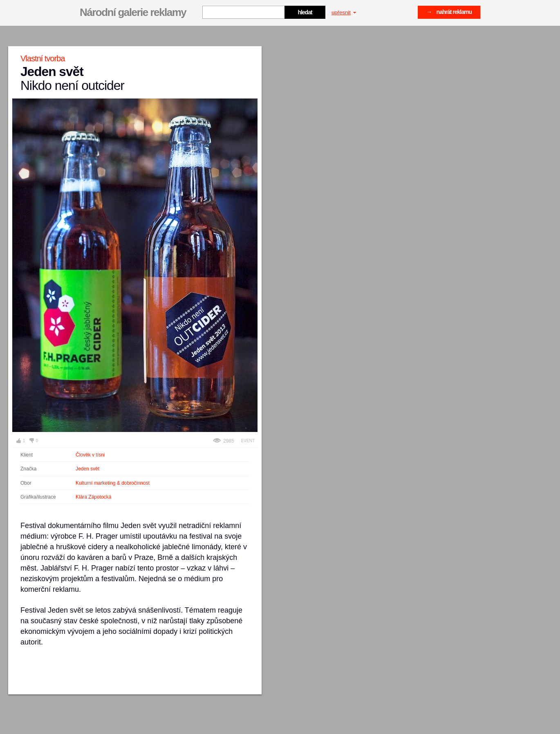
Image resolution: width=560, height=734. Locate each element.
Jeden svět (87, 469)
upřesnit (344, 12)
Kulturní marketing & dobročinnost (113, 483)
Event (248, 441)
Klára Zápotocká (93, 497)
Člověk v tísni (90, 455)
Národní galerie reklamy (133, 12)
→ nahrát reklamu (449, 12)
